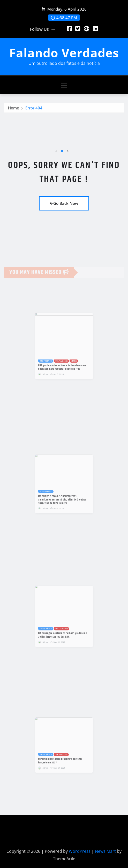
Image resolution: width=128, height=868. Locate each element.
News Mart (105, 851)
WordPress (80, 851)
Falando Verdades (64, 53)
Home (14, 110)
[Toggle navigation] (64, 85)
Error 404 (34, 110)
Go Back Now (64, 203)
